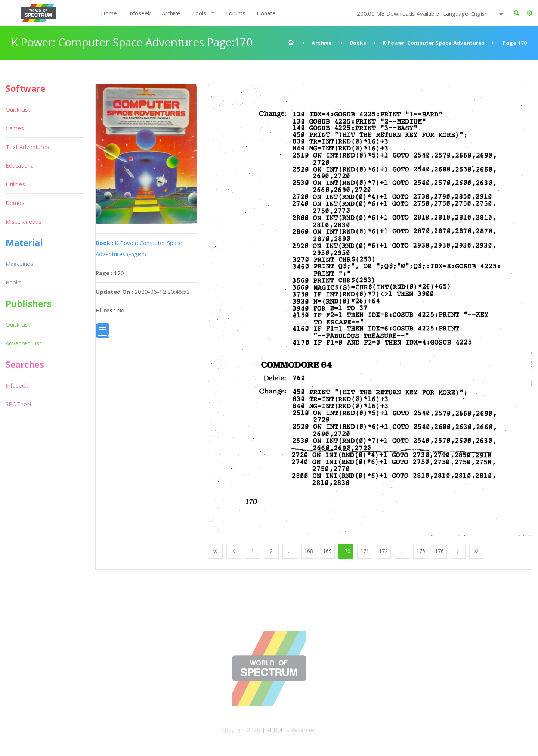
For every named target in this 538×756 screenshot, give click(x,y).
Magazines (19, 264)
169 (327, 551)
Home (109, 13)
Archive (171, 13)
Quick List (18, 109)
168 (309, 551)
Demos (15, 203)
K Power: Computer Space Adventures (434, 43)
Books (358, 43)
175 (421, 551)
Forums (236, 13)
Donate (266, 13)
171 (365, 551)
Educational (20, 165)
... (290, 551)
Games (15, 128)
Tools (199, 13)
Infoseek (139, 13)
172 (383, 551)
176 (439, 551)
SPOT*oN (18, 404)
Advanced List (24, 343)
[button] (530, 13)
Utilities (15, 184)
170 (346, 551)
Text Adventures (27, 147)
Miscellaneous (24, 221)
